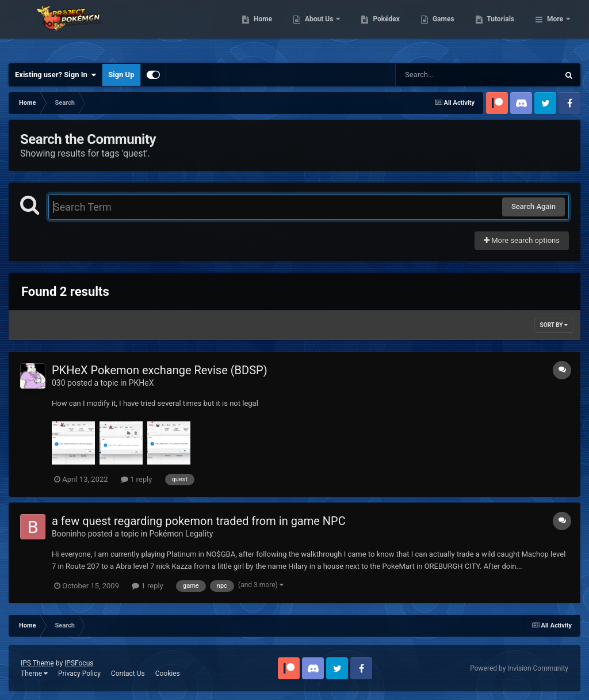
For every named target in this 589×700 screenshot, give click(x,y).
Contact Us (128, 674)
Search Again (533, 206)
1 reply (137, 479)
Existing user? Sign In (56, 75)
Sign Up (121, 75)
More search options (522, 240)
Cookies (168, 674)
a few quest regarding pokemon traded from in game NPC (199, 521)
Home (322, 29)
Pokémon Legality (181, 534)
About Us (379, 29)
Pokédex (446, 29)
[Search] (448, 75)
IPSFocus (79, 663)
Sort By (554, 325)
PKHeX (141, 383)
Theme (34, 674)
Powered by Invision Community (519, 668)
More (555, 29)
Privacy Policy (79, 674)
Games (502, 29)
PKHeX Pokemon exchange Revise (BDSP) (160, 370)
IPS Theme (37, 663)
